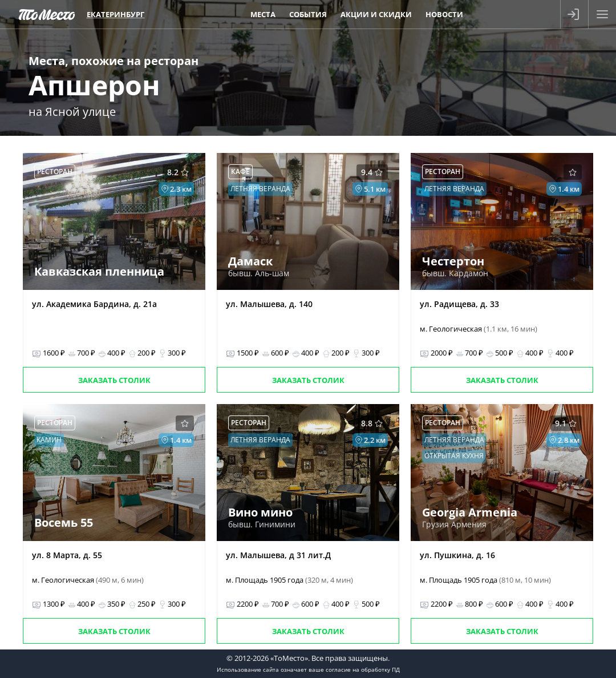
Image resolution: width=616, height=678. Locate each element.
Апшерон (94, 85)
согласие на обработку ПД (363, 669)
